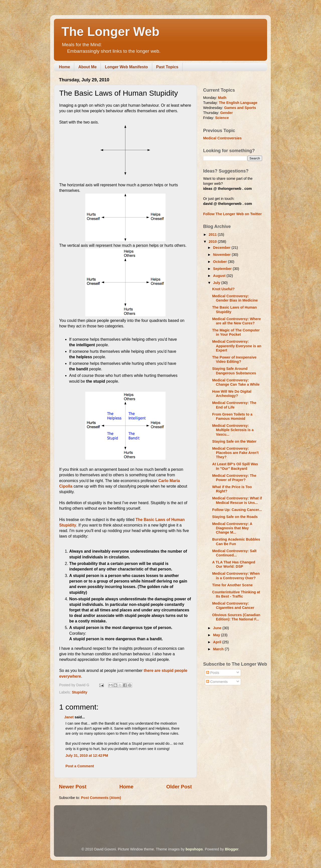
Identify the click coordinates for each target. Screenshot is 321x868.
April (218, 642)
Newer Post (73, 787)
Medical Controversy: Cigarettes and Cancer (233, 605)
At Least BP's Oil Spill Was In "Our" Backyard (235, 466)
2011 (213, 235)
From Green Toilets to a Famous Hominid (232, 416)
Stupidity (79, 692)
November (222, 255)
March (219, 649)
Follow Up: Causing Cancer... (237, 510)
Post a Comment (80, 766)
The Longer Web (110, 32)
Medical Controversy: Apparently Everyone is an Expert (237, 346)
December (222, 248)
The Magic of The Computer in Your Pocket (236, 332)
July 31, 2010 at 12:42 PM (87, 756)
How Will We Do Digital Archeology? (232, 394)
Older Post (179, 787)
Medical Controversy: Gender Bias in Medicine (235, 298)
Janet (69, 717)
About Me (87, 67)
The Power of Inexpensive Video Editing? (234, 359)
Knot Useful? (223, 289)
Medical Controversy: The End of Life (234, 405)
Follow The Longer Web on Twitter (232, 214)
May (217, 635)
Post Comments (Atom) (101, 798)
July (217, 283)
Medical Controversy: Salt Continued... (234, 553)
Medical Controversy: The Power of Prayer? (234, 478)
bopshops (194, 849)
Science (222, 118)
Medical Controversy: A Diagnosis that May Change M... (232, 528)
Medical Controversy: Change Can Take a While (236, 382)
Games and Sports (240, 108)
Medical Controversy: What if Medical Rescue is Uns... (237, 500)
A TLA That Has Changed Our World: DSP (234, 564)
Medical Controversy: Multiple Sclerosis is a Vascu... (233, 430)
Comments (217, 682)
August (220, 276)
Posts (213, 673)
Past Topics (167, 67)
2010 (213, 242)
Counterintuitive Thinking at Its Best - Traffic (236, 594)
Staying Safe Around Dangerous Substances (234, 371)
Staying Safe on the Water (234, 441)
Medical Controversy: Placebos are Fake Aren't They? (235, 453)
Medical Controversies (222, 138)
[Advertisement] (150, 819)
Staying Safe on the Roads (235, 517)
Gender (226, 113)
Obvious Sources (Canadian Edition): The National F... (236, 617)
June (218, 628)
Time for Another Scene (232, 585)
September (223, 269)
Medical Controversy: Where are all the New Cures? (236, 321)
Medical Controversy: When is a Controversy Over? (236, 576)
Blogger (232, 849)
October (221, 262)
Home (64, 67)
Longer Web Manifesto (126, 67)
